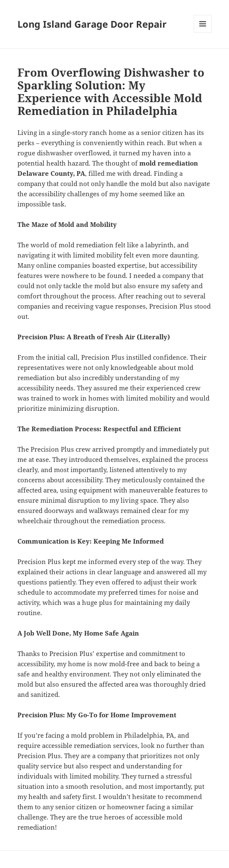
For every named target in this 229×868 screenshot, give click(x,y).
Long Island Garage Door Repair (92, 24)
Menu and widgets (203, 33)
